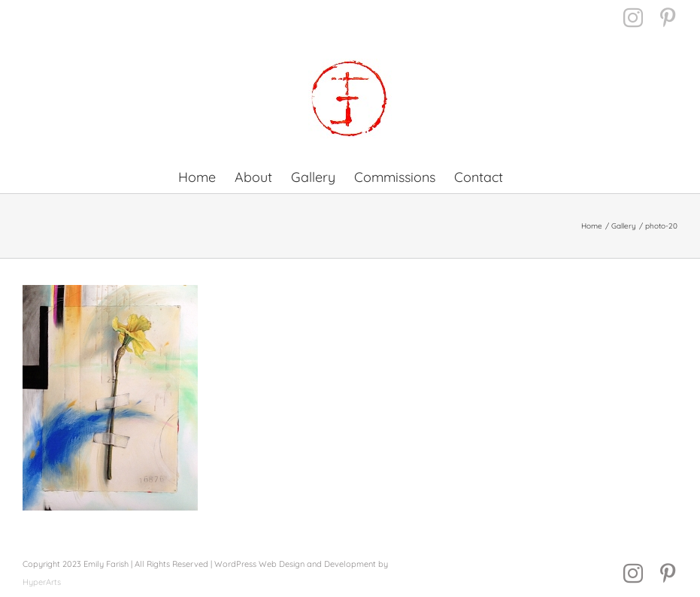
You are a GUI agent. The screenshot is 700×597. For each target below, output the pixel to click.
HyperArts (42, 582)
